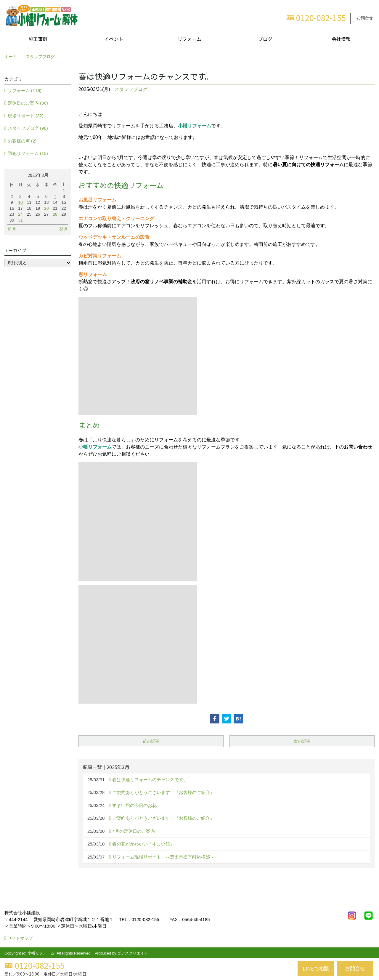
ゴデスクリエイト (133, 953)
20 (46, 208)
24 (20, 214)
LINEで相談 (316, 968)
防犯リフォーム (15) (28, 153)
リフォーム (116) (25, 91)
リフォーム (189, 39)
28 (55, 214)
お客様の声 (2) (22, 141)
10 (20, 202)
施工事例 (38, 39)
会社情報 (341, 39)
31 (20, 220)
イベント (114, 39)
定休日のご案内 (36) (28, 103)
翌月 (64, 229)
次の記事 (302, 741)
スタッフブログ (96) (28, 128)
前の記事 (151, 741)
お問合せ (365, 18)
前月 (12, 229)
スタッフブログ (131, 89)
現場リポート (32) (26, 116)
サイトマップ (20, 938)
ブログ (265, 39)
